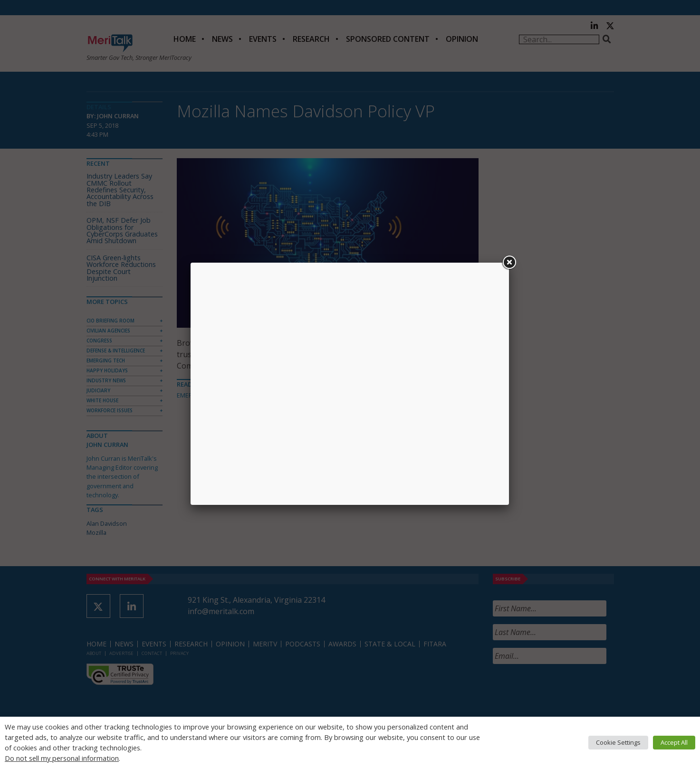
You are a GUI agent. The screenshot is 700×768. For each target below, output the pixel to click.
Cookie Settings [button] (618, 742)
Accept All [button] (674, 742)
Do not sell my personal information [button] (62, 758)
